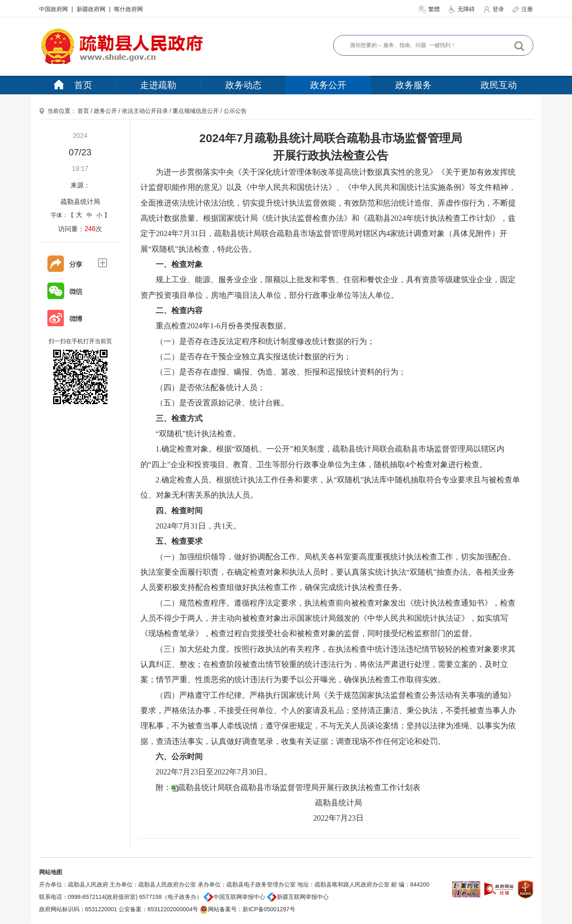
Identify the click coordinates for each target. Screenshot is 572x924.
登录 (494, 9)
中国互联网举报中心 (234, 897)
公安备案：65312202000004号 (158, 909)
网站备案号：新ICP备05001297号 (247, 909)
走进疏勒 (158, 85)
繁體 (430, 9)
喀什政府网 (128, 9)
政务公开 (328, 85)
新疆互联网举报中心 (298, 897)
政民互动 (499, 85)
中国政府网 (54, 9)
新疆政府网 (92, 9)
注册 (523, 9)
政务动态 (243, 85)
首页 (73, 85)
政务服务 (413, 85)
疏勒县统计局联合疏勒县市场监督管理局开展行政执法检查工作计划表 (299, 787)
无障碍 (462, 9)
